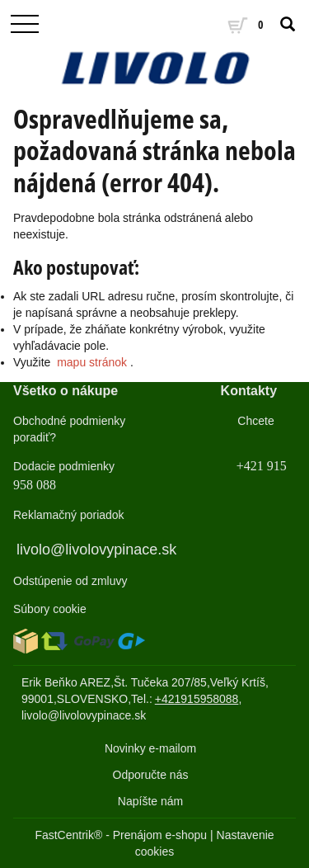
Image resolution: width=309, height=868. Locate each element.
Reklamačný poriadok (69, 515)
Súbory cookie (50, 609)
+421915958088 (197, 699)
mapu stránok (92, 362)
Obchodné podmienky (69, 421)
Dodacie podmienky (64, 466)
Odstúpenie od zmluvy (70, 581)
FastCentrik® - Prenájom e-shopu (121, 835)
